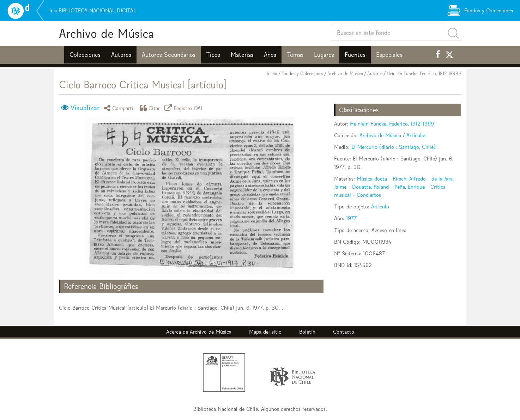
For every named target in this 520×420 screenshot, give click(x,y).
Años (270, 55)
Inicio (272, 74)
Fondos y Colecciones (302, 74)
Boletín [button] (307, 332)
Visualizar (85, 108)
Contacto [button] (344, 332)
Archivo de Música (107, 33)
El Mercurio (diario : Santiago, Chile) (394, 147)
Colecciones (85, 55)
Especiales (389, 55)
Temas (295, 55)
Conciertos (369, 195)
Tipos (213, 55)
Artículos (416, 135)
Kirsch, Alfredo (409, 179)
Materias (242, 55)
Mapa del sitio (265, 332)
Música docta (372, 179)
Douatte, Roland (370, 187)
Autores (121, 55)
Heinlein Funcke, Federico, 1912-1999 (422, 74)
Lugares (324, 55)
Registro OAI (185, 108)
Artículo (380, 206)
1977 (351, 218)
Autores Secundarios (169, 55)
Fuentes (355, 55)
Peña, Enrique (410, 187)
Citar (151, 108)
